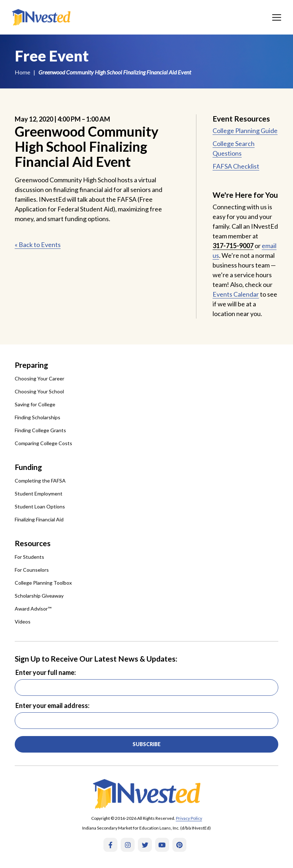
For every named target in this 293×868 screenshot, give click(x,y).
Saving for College (35, 404)
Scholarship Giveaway (39, 596)
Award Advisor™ (33, 609)
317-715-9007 (233, 246)
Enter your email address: (52, 705)
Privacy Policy (189, 818)
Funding (28, 467)
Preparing (31, 365)
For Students (29, 557)
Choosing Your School (39, 391)
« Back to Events (38, 245)
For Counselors (32, 570)
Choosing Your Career (39, 378)
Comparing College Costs (43, 443)
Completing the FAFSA (40, 481)
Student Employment (39, 494)
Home (22, 72)
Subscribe (146, 744)
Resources (33, 543)
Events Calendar (236, 294)
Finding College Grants (40, 430)
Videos (23, 622)
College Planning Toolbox (43, 583)
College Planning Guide (245, 131)
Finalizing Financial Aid (39, 519)
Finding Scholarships (38, 417)
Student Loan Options (40, 506)
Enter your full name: (46, 672)
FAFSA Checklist (236, 166)
